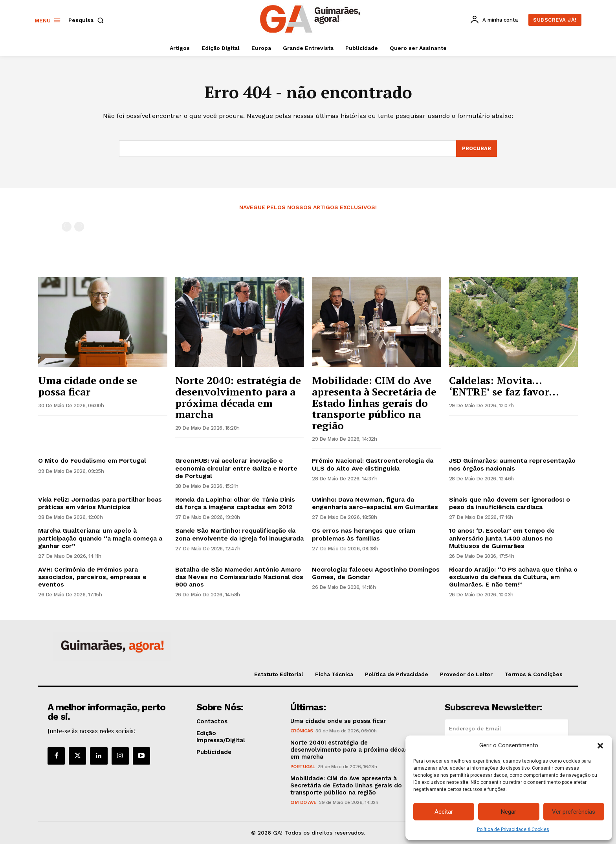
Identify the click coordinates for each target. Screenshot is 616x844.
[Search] (477, 149)
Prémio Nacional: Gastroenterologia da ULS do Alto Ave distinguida (373, 464)
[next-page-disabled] (79, 227)
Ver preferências (574, 812)
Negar (509, 812)
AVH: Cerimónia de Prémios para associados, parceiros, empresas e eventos (92, 577)
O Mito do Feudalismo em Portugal (92, 461)
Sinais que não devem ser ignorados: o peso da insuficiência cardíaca (510, 503)
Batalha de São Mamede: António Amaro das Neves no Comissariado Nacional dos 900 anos (239, 577)
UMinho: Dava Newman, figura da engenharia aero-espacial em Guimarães (375, 503)
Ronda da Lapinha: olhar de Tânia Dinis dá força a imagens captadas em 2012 (235, 503)
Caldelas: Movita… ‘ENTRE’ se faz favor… (504, 386)
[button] (600, 746)
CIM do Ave (303, 802)
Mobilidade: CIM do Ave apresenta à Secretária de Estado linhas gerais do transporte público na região (374, 403)
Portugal (303, 767)
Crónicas (302, 731)
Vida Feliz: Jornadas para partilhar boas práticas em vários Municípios (100, 503)
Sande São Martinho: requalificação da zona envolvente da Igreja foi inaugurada (239, 534)
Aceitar (444, 812)
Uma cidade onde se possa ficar (88, 386)
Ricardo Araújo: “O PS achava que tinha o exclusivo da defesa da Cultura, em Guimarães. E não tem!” (513, 577)
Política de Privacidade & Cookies (513, 829)
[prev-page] (67, 227)
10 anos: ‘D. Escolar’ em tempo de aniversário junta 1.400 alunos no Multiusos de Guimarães (502, 538)
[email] (507, 728)
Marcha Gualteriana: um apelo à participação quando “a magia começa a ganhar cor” (100, 538)
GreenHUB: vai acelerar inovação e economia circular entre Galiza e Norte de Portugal (236, 468)
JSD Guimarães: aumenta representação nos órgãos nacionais (512, 464)
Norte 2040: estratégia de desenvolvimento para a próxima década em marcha (238, 397)
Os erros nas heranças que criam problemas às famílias (364, 534)
